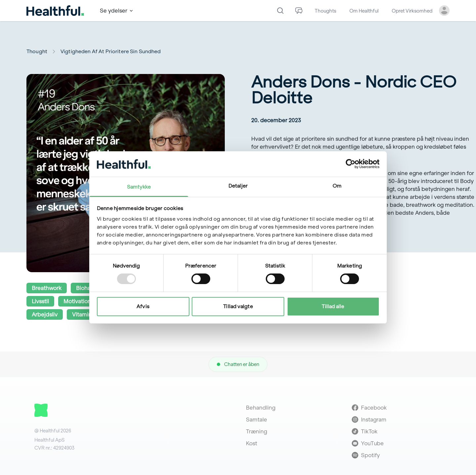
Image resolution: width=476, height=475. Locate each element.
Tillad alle (333, 306)
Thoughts (325, 11)
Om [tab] (337, 186)
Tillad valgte (238, 306)
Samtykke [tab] (139, 187)
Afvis (143, 306)
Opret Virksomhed (412, 11)
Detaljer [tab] (238, 186)
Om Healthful (364, 11)
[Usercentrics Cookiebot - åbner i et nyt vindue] (351, 164)
